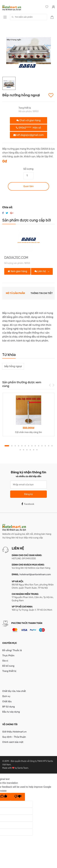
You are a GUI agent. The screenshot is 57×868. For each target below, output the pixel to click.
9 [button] (35, 446)
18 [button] (30, 450)
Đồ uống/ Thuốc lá (12, 650)
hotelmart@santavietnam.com (35, 574)
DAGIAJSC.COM (16, 258)
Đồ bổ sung (8, 666)
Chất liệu (7, 701)
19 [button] (34, 450)
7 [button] (29, 446)
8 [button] (32, 446)
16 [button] (24, 450)
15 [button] (20, 450)
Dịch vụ (6, 696)
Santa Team (23, 768)
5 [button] (22, 446)
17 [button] (27, 450)
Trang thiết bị (25, 108)
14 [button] (52, 446)
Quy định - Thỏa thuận (14, 737)
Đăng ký (28, 494)
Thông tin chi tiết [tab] (42, 293)
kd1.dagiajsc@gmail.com (29, 135)
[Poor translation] (18, 797)
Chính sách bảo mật (13, 742)
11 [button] (42, 446)
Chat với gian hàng (28, 120)
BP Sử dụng (9, 707)
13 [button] (49, 446)
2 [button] (12, 446)
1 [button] (7, 446)
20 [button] (37, 450)
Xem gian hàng (17, 271)
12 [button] (45, 446)
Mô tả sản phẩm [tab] (16, 293)
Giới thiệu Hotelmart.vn (14, 732)
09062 (28, 128)
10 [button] (39, 446)
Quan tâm (28, 186)
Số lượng (28, 169)
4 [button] (19, 446)
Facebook (28, 504)
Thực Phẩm (8, 656)
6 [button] (25, 446)
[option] (28, 51)
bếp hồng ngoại (13, 366)
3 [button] (15, 446)
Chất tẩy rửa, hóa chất (14, 691)
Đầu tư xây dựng (11, 712)
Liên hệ (40, 271)
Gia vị (5, 661)
